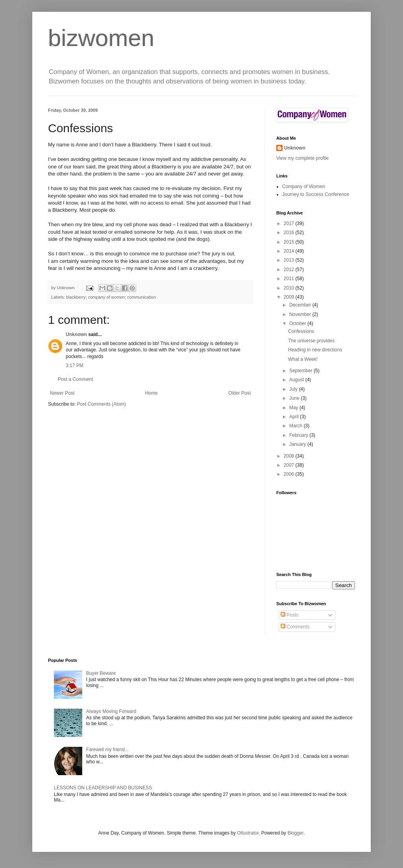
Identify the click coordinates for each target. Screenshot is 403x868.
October (298, 323)
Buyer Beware (101, 673)
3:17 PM (75, 366)
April (295, 417)
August (297, 380)
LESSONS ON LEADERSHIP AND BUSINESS (103, 788)
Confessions (301, 331)
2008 (290, 456)
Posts (289, 615)
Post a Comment (75, 379)
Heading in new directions (315, 350)
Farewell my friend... (107, 750)
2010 (290, 288)
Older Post (239, 393)
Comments (295, 627)
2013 (290, 260)
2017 (290, 223)
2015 (290, 242)
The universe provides (311, 341)
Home (152, 393)
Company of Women (304, 187)
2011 (290, 279)
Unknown (76, 334)
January (298, 444)
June (295, 398)
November (301, 314)
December (301, 305)
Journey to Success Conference (316, 194)
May (294, 408)
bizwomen (101, 38)
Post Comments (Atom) (101, 404)
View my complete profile (302, 158)
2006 (290, 474)
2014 (290, 251)
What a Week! (303, 359)
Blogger (295, 833)
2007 (290, 465)
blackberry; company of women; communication (111, 297)
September (301, 371)
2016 (290, 233)
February (299, 435)
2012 (290, 270)
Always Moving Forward (111, 711)
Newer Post (62, 393)
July (294, 389)
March (297, 426)
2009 (290, 297)
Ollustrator (248, 833)
